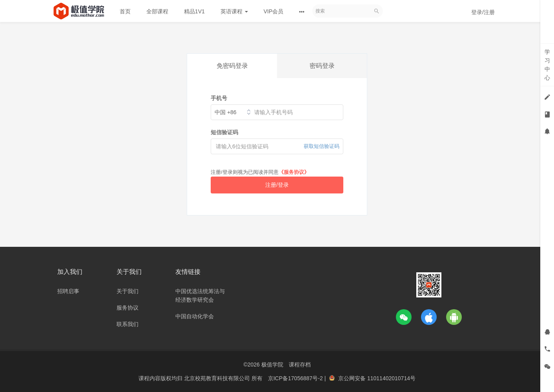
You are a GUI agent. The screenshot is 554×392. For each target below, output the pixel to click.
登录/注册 (483, 12)
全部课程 (157, 11)
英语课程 (234, 11)
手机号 (219, 98)
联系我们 (128, 324)
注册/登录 (277, 185)
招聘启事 (68, 291)
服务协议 (128, 308)
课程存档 (300, 365)
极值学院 (272, 365)
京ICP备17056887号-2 (296, 378)
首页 (125, 11)
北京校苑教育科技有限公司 (218, 378)
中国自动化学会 (195, 316)
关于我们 (128, 291)
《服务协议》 (294, 172)
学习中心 (547, 65)
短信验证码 (224, 132)
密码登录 (322, 66)
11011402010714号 (391, 378)
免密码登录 (232, 66)
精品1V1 (194, 11)
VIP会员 (274, 11)
